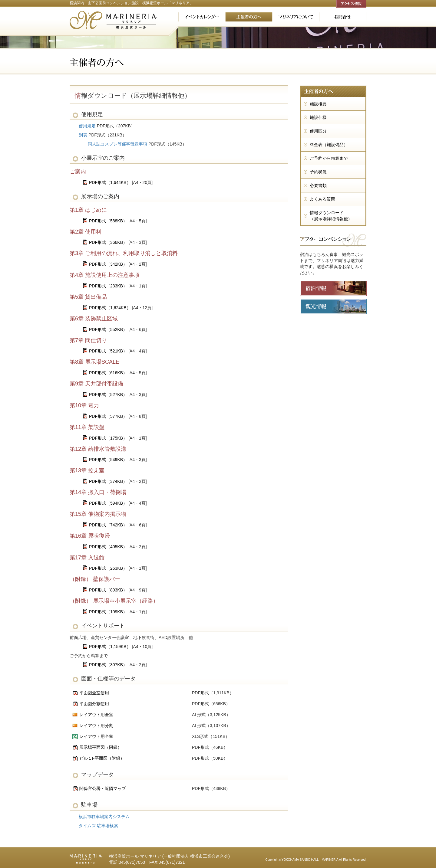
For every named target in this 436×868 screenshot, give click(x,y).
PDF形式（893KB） (108, 590)
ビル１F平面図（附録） (102, 758)
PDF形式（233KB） (108, 286)
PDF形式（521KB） (108, 351)
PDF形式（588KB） (108, 221)
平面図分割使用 (94, 704)
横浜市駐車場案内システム (104, 817)
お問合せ (343, 17)
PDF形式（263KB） (108, 568)
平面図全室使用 (94, 693)
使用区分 (318, 131)
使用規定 (87, 126)
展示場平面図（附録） (101, 747)
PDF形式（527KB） (108, 395)
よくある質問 (322, 199)
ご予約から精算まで (329, 158)
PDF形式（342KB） (108, 264)
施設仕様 (318, 117)
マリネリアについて (296, 17)
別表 (83, 135)
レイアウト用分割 (96, 726)
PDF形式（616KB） (108, 373)
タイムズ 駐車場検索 (98, 826)
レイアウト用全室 (96, 715)
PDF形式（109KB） (108, 612)
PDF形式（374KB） (108, 481)
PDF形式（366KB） (108, 242)
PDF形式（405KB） (108, 547)
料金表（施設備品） (329, 145)
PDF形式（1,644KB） (110, 182)
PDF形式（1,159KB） (110, 647)
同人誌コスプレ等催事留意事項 (117, 144)
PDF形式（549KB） (108, 460)
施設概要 (318, 104)
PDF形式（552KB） (108, 329)
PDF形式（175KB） (108, 438)
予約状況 (318, 172)
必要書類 (318, 185)
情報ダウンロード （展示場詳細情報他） (331, 216)
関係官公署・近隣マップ (103, 788)
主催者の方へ (249, 17)
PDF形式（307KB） (108, 665)
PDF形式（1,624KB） (110, 308)
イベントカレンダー (202, 17)
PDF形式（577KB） (108, 416)
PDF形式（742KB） (108, 525)
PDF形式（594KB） (108, 503)
